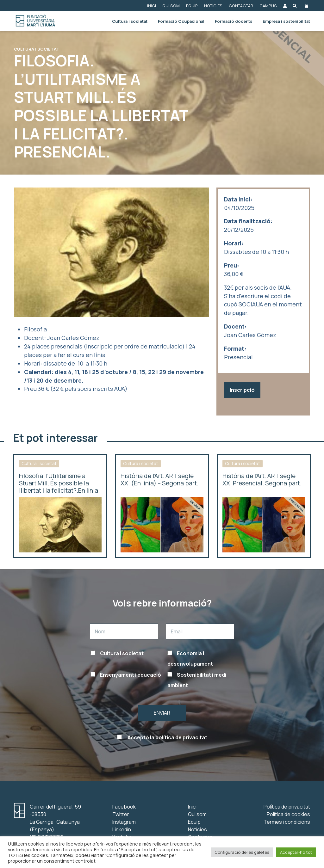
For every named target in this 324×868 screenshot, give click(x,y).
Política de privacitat (287, 807)
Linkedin (122, 829)
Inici (152, 6)
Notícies (213, 6)
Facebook (124, 807)
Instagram (124, 822)
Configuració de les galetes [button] (242, 852)
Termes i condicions (287, 822)
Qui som (171, 6)
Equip (192, 6)
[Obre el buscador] (295, 5)
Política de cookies (288, 814)
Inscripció (242, 390)
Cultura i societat (130, 21)
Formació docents (234, 21)
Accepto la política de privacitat (162, 737)
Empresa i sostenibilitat (286, 21)
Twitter (121, 814)
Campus (268, 6)
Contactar (241, 6)
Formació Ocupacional (181, 21)
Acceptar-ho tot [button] (296, 852)
